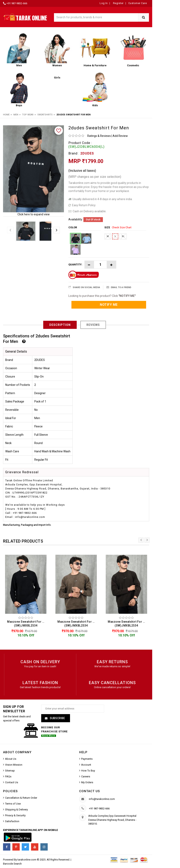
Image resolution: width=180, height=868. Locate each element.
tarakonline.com (27, 860)
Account (86, 765)
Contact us (89, 792)
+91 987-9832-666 (17, 3)
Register (118, 3)
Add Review (120, 136)
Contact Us (12, 783)
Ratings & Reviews (99, 136)
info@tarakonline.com (102, 800)
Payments (87, 759)
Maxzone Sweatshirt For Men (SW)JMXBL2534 (27, 624)
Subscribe (57, 719)
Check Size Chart (122, 227)
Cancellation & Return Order (21, 798)
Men (16, 115)
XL (123, 236)
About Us (11, 759)
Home (6, 115)
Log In (104, 3)
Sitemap (10, 771)
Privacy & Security (15, 816)
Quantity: (75, 264)
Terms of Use (13, 804)
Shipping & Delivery (16, 810)
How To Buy (88, 771)
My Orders (87, 783)
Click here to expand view (34, 214)
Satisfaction (12, 822)
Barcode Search (12, 864)
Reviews (93, 325)
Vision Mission (14, 765)
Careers (86, 777)
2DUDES (87, 153)
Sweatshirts (45, 115)
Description (60, 325)
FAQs (8, 777)
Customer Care (138, 3)
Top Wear (28, 115)
